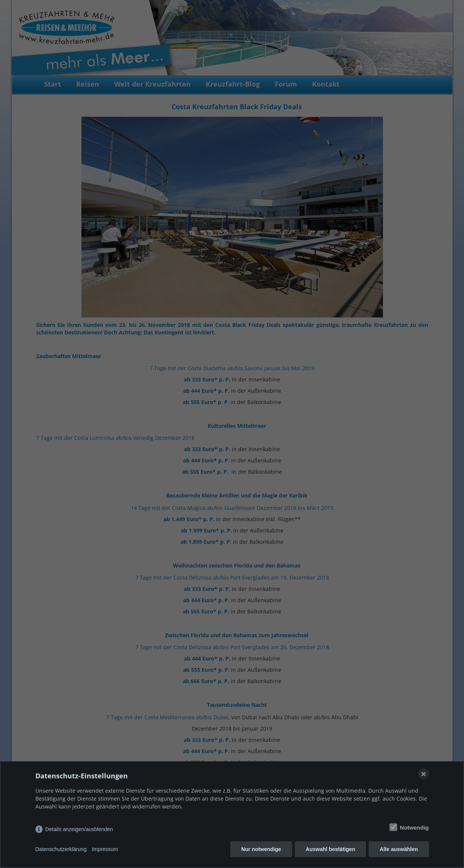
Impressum (105, 849)
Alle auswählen (399, 849)
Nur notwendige (261, 849)
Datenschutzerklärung (61, 849)
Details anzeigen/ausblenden (79, 829)
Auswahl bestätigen (330, 849)
